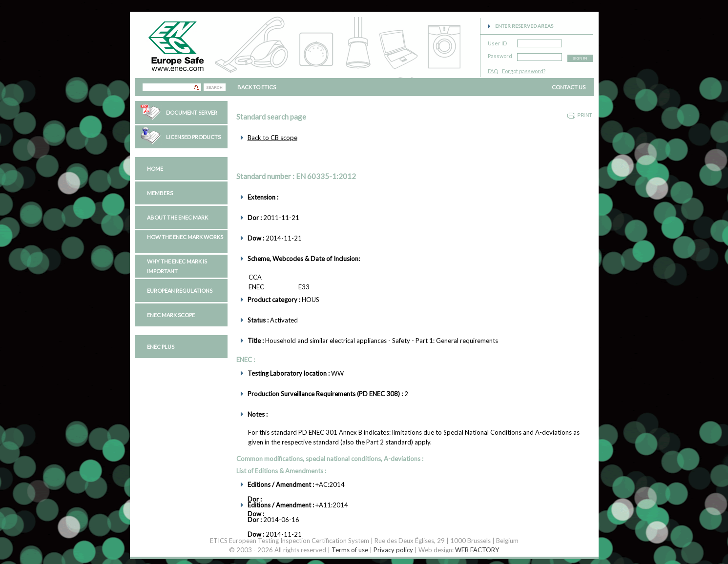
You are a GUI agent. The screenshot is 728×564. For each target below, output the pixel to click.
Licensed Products (193, 137)
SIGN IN (580, 58)
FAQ (493, 71)
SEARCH (214, 88)
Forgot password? (524, 71)
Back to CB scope (272, 138)
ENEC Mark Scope (171, 315)
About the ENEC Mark (177, 217)
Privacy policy (393, 550)
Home (155, 169)
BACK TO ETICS (257, 87)
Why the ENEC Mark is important (177, 266)
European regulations (180, 291)
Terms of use (350, 550)
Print (585, 115)
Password (500, 54)
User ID (497, 42)
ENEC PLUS (161, 347)
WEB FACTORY (477, 550)
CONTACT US (569, 87)
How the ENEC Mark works (185, 237)
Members (160, 193)
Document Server (192, 112)
